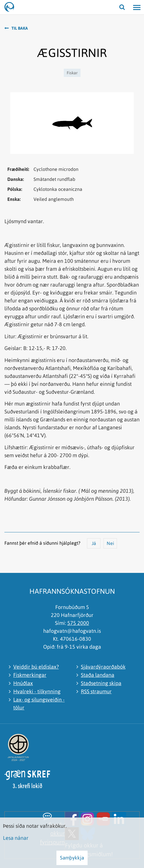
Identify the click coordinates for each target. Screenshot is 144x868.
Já (94, 543)
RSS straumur (96, 691)
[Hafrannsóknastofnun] (12, 7)
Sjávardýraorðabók (103, 667)
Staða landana (98, 675)
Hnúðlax (23, 683)
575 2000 (78, 623)
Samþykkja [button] (72, 858)
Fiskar (72, 73)
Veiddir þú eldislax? (36, 667)
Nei (110, 543)
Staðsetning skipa (101, 683)
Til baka (20, 28)
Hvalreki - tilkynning (37, 691)
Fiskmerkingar (30, 675)
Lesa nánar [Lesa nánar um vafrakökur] (16, 838)
